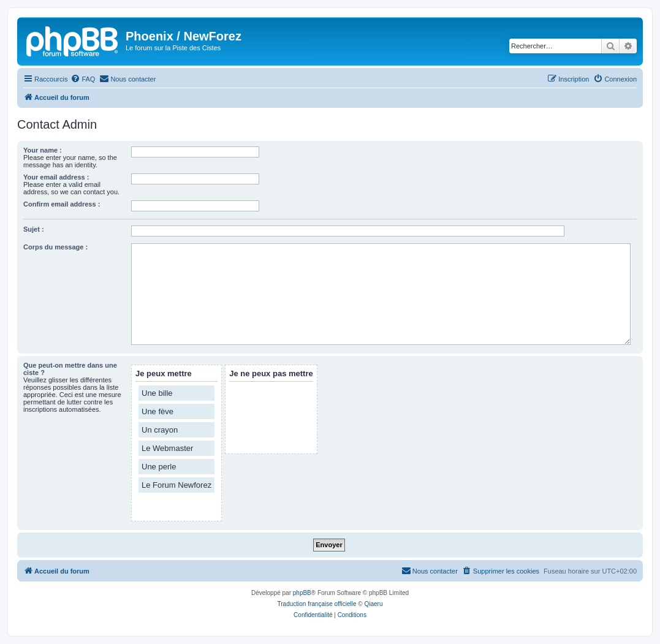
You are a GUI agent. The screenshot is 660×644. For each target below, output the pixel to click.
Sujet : (34, 229)
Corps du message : (55, 247)
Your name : (43, 150)
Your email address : (56, 177)
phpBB (302, 593)
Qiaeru (373, 604)
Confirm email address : (62, 204)
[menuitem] (83, 79)
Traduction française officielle (317, 604)
